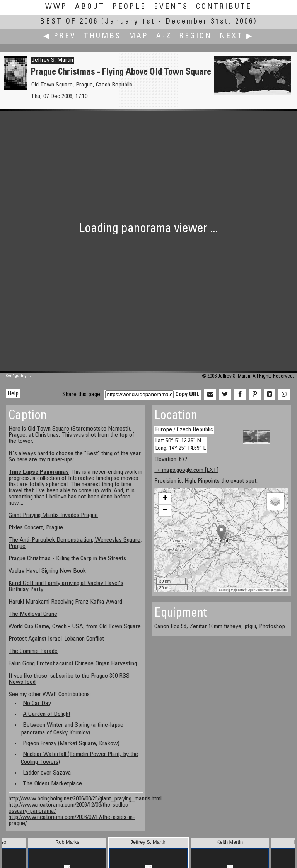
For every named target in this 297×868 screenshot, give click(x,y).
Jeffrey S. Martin (52, 60)
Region (196, 36)
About (90, 7)
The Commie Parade (33, 651)
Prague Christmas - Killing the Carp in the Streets (67, 559)
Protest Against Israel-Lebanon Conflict (56, 639)
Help (13, 394)
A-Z (164, 36)
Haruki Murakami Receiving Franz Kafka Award (65, 602)
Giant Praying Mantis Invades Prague (53, 515)
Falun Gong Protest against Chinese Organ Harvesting (73, 664)
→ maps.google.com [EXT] (186, 470)
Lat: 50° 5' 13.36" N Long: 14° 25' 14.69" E (181, 445)
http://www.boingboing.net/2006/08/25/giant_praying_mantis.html (85, 799)
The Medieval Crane (33, 614)
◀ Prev (60, 36)
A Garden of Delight (47, 714)
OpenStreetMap (259, 590)
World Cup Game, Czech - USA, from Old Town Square (75, 627)
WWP (56, 7)
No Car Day (37, 704)
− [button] (165, 510)
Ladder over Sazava (47, 773)
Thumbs (102, 36)
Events (171, 7)
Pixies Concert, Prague (36, 528)
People (129, 7)
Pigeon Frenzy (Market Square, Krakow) (71, 744)
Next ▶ (237, 36)
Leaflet (224, 590)
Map (139, 36)
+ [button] (165, 498)
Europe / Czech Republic (184, 430)
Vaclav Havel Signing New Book (47, 571)
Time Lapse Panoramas (39, 472)
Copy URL (187, 395)
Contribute (224, 7)
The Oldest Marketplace (52, 784)
